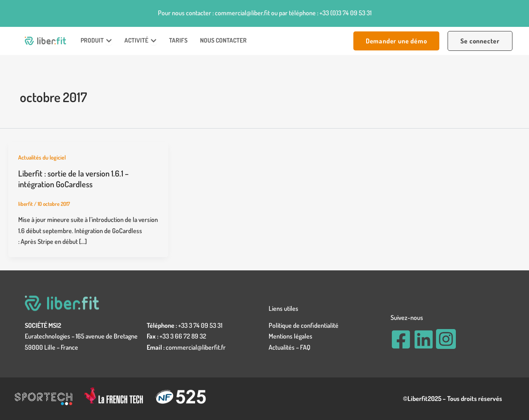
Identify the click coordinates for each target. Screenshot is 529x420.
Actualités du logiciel (42, 157)
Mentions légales (291, 336)
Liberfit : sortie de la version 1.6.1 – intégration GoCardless (73, 179)
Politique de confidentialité (304, 325)
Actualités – (284, 347)
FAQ (305, 347)
